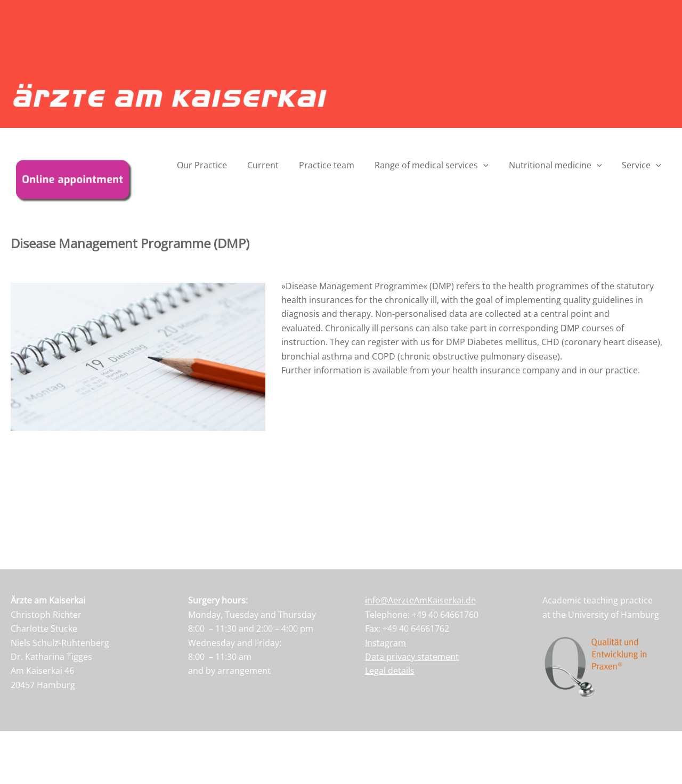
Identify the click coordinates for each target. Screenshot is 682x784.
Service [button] (643, 165)
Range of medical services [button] (440, 165)
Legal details (390, 671)
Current (277, 165)
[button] (491, 165)
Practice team (338, 165)
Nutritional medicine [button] (560, 165)
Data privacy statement (412, 657)
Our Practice (220, 165)
